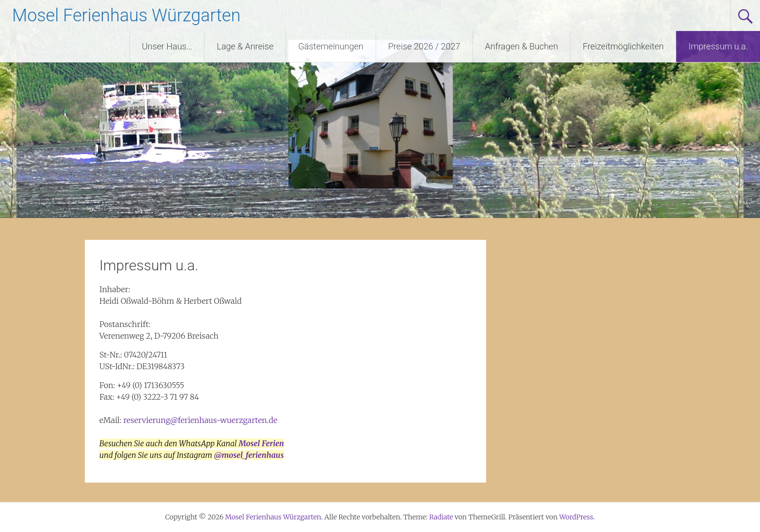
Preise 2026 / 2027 (424, 46)
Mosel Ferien (261, 443)
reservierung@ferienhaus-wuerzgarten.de (200, 420)
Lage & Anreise (245, 46)
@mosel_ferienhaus (249, 455)
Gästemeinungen (331, 46)
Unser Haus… (167, 46)
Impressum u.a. (718, 46)
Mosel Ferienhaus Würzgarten (126, 16)
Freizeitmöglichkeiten (623, 46)
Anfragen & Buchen (522, 46)
